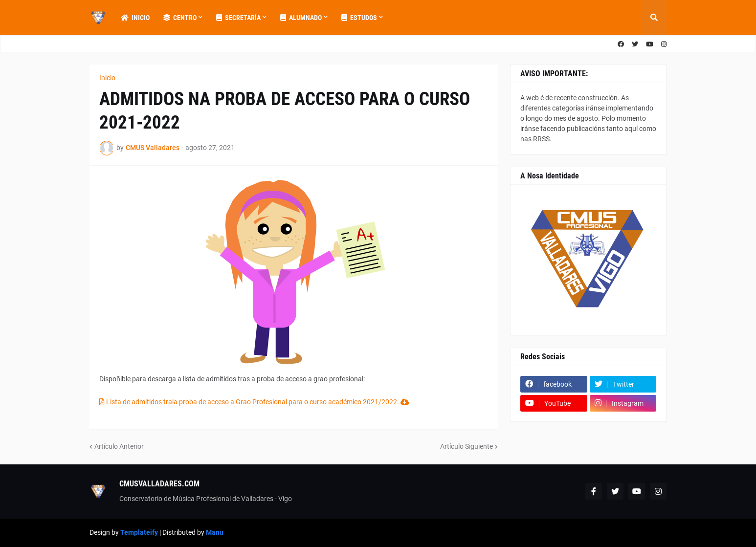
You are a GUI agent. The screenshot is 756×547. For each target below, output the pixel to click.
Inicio (107, 78)
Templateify (139, 532)
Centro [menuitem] (180, 18)
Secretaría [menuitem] (238, 18)
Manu (215, 532)
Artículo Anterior (119, 446)
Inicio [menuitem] (135, 18)
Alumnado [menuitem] (301, 18)
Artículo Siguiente (467, 446)
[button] (654, 18)
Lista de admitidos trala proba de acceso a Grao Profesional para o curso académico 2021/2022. (254, 402)
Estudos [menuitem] (359, 18)
